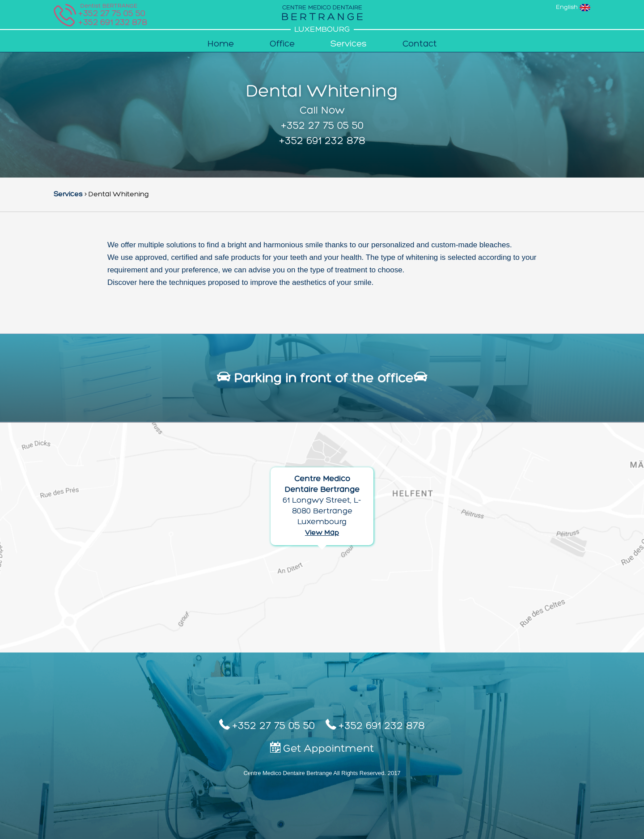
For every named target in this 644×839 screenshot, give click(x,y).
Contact (420, 44)
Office (282, 44)
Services (349, 44)
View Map (322, 533)
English (573, 8)
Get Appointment (322, 748)
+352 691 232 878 (113, 23)
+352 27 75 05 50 (322, 126)
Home (221, 44)
